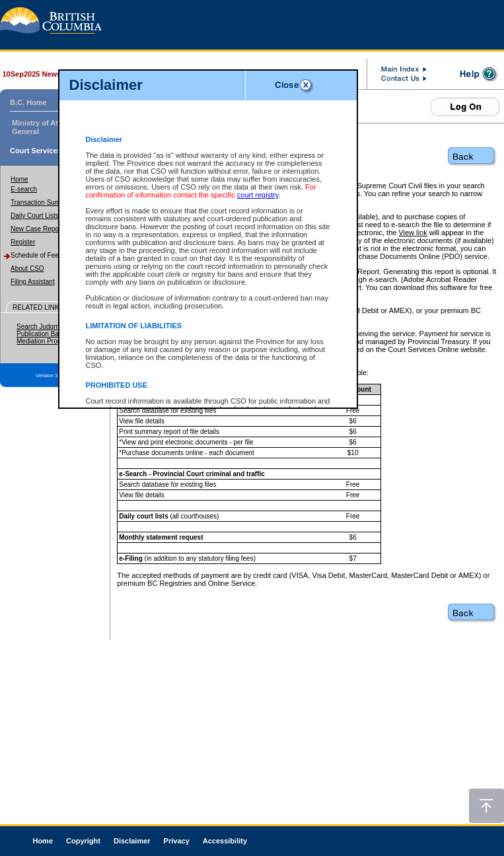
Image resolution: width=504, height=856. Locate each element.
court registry (258, 195)
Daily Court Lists (35, 216)
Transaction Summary (43, 202)
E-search (24, 189)
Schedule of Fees (36, 255)
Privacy (177, 841)
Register (23, 242)
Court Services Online (48, 151)
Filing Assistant (33, 282)
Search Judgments (44, 327)
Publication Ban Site (46, 334)
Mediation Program (44, 341)
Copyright (83, 841)
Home (19, 179)
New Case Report (37, 229)
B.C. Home (28, 102)
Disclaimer (132, 841)
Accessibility (225, 841)
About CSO (27, 268)
